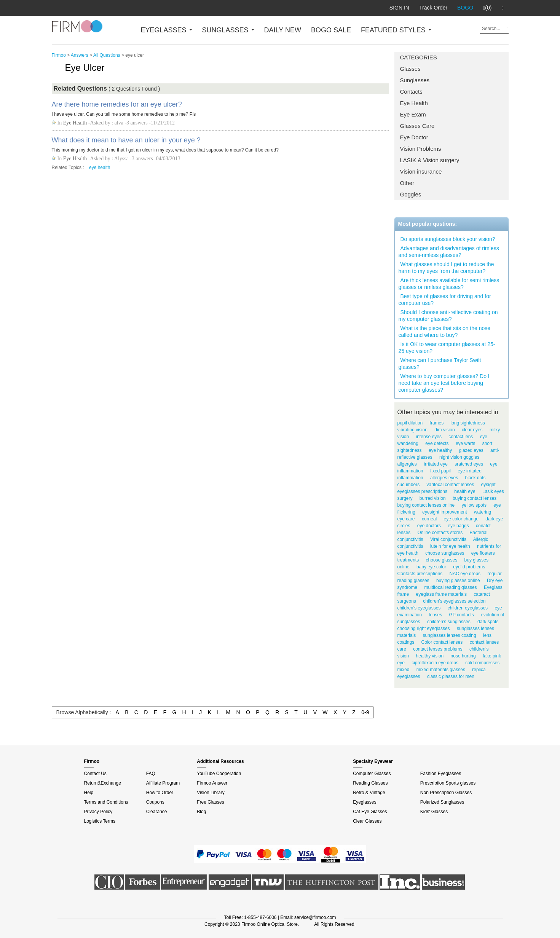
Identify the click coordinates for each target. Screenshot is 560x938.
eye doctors (429, 526)
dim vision (444, 430)
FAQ (151, 774)
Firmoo (59, 55)
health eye (465, 491)
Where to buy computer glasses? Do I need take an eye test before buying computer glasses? (444, 383)
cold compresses (482, 663)
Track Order (433, 8)
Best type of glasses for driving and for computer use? (445, 300)
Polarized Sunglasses (442, 802)
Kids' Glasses (434, 812)
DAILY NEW (283, 30)
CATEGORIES (419, 57)
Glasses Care (417, 126)
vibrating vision (412, 430)
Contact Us (95, 774)
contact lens (461, 437)
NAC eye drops (465, 574)
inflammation (410, 478)
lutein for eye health (450, 546)
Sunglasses (415, 80)
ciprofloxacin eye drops (435, 663)
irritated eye (436, 464)
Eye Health (414, 103)
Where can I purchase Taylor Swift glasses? (440, 364)
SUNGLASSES (228, 30)
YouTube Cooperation (219, 774)
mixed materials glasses (441, 670)
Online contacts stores (440, 533)
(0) (487, 8)
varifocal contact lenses (451, 485)
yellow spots (474, 505)
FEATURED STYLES (396, 30)
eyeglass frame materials (441, 594)
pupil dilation (410, 423)
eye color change (461, 519)
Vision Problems (421, 149)
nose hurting (463, 656)
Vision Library (211, 793)
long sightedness (468, 423)
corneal (429, 519)
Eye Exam (413, 114)
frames (437, 423)
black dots (475, 478)
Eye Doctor (414, 137)
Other (407, 183)
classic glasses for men (451, 676)
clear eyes (472, 430)
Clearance (157, 812)
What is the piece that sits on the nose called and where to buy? (445, 332)
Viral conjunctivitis (448, 539)
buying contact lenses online (426, 505)
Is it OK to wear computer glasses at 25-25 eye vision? (447, 348)
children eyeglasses (468, 608)
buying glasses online (458, 581)
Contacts (411, 92)
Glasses (410, 69)
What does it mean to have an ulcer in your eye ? (126, 140)
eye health (100, 167)
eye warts (465, 443)
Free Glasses (210, 802)
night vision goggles (459, 457)
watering (483, 512)
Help (89, 793)
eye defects (437, 443)
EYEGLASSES (167, 30)
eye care (406, 519)
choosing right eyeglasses (424, 629)
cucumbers (409, 485)
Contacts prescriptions (420, 574)
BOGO (465, 8)
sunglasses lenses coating (450, 635)
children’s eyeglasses (419, 608)
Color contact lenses (442, 642)
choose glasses (442, 560)
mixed (404, 670)
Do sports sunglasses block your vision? (448, 239)
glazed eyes (471, 450)
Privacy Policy (98, 812)
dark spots (488, 622)
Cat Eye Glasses (370, 812)
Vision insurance (421, 171)
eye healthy (440, 450)
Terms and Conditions (106, 802)
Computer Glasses (372, 774)
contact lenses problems (438, 649)
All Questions (107, 55)
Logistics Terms (100, 821)
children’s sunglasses (449, 622)
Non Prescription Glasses (446, 793)
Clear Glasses (367, 821)
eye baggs (458, 526)
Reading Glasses (370, 783)
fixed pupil (440, 471)
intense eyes (429, 437)
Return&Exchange (103, 783)
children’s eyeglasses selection (454, 601)
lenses (436, 615)
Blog (201, 812)
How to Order (160, 793)
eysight (488, 485)
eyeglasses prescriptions (422, 491)
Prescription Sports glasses (448, 783)
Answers (80, 55)
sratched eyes (469, 464)
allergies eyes (444, 478)
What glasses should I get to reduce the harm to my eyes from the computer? (446, 268)
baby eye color (431, 567)
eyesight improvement (444, 512)
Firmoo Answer (212, 783)
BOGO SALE (331, 30)
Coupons (155, 802)
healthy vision (430, 656)
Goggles (411, 194)
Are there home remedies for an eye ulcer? (117, 104)
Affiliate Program (163, 783)
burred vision (433, 498)
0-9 (365, 712)
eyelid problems (469, 567)
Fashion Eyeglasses (441, 774)
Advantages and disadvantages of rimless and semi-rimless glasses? (449, 252)
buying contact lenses (475, 498)
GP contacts (462, 615)
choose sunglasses (445, 553)
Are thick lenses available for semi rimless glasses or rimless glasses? (449, 284)
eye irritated (470, 471)
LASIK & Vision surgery (430, 160)
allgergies (407, 464)
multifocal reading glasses (451, 587)
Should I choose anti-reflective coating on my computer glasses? (448, 316)
